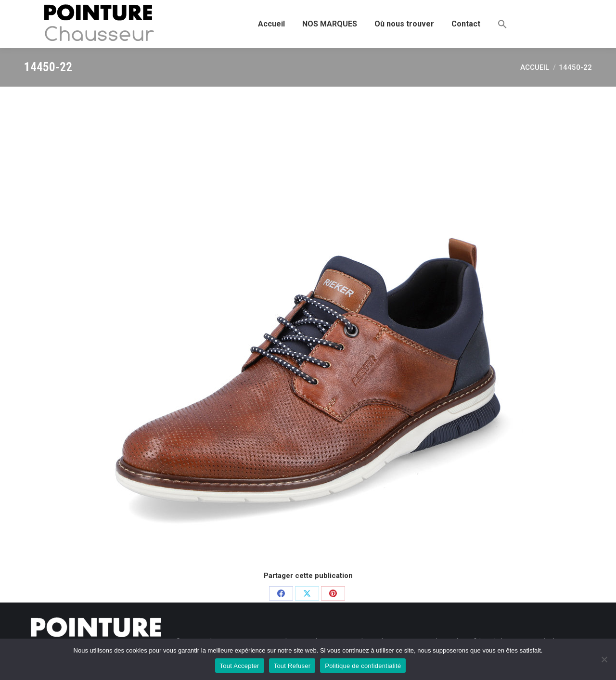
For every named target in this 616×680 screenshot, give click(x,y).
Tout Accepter (240, 666)
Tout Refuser (292, 666)
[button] (502, 24)
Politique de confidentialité (363, 666)
